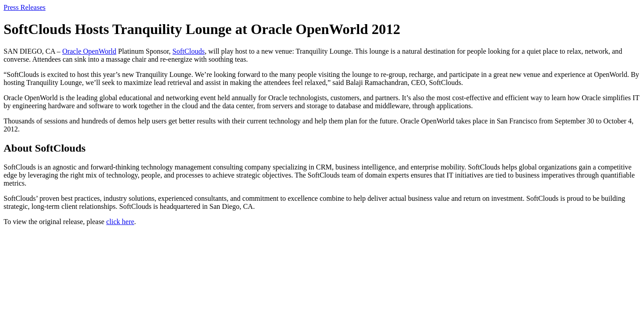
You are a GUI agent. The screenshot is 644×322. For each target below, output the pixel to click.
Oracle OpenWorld (89, 51)
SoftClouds (189, 51)
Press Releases (25, 7)
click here (120, 222)
